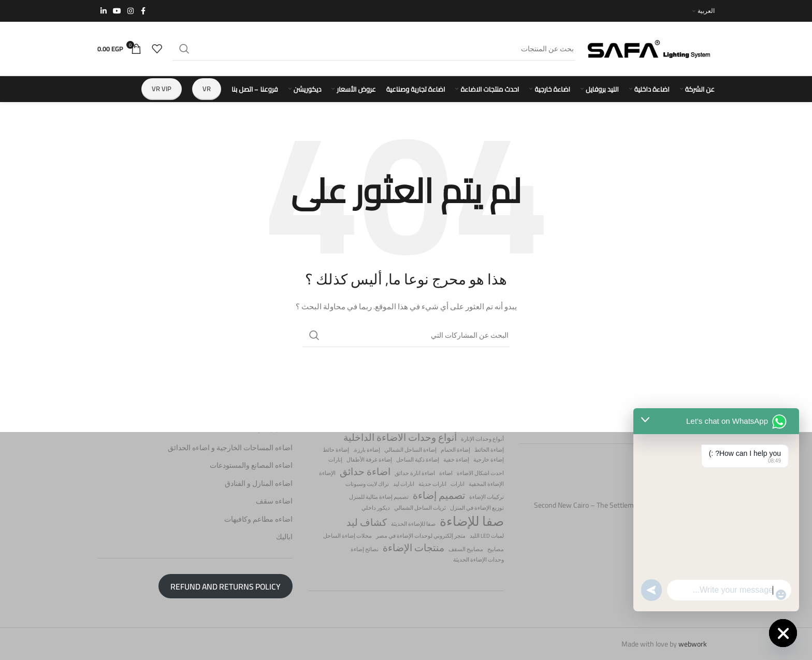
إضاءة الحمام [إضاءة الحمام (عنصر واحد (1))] (455, 449)
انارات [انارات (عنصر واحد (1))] (458, 484)
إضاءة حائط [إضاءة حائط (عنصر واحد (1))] (336, 449)
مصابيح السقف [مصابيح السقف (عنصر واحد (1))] (466, 549)
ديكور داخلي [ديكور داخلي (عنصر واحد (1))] (376, 508)
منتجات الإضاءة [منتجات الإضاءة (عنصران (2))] (414, 547)
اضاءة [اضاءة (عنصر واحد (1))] (446, 473)
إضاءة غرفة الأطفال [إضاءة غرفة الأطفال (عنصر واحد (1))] (369, 460)
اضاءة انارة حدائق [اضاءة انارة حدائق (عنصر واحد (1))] (415, 473)
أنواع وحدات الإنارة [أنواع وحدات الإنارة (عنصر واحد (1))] (482, 439)
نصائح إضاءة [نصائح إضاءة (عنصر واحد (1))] (365, 549)
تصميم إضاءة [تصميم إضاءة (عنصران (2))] (439, 496)
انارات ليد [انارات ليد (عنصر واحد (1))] (404, 484)
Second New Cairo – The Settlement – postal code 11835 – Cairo (624, 510)
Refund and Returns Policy (226, 586)
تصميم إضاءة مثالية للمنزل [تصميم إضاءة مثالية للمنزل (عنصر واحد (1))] (379, 497)
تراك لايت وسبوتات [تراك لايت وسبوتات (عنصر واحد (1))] (367, 484)
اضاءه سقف (274, 501)
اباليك (284, 537)
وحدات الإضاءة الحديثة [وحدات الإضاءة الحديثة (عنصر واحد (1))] (479, 560)
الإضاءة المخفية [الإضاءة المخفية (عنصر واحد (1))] (486, 484)
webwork (693, 644)
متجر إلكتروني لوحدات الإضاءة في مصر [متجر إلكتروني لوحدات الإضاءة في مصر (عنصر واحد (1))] (421, 536)
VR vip (162, 89)
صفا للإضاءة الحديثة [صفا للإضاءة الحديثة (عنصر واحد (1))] (413, 524)
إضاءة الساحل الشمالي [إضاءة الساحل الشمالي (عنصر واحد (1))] (410, 449)
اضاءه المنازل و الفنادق (259, 484)
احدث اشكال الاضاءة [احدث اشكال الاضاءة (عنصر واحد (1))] (480, 473)
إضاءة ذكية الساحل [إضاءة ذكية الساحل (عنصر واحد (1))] (418, 460)
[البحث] (374, 49)
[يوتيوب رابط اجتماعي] (117, 11)
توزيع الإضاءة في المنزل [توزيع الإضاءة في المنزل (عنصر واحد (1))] (477, 508)
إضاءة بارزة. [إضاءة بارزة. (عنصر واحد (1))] (367, 449)
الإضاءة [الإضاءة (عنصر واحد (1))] (327, 473)
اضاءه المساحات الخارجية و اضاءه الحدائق (230, 448)
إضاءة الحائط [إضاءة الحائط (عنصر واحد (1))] (489, 449)
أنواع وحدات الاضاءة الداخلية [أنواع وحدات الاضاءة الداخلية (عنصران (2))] (400, 437)
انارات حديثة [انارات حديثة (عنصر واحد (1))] (432, 484)
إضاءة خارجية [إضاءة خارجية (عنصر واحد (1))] (489, 460)
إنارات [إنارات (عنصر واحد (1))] (335, 460)
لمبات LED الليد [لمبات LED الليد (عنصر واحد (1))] (487, 536)
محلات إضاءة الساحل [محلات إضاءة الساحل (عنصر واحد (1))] (347, 536)
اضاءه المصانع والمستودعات (251, 466)
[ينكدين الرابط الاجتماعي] (104, 11)
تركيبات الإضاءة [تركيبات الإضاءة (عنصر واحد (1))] (487, 497)
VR (207, 89)
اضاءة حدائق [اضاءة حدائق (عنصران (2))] (365, 472)
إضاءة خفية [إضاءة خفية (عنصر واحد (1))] (456, 460)
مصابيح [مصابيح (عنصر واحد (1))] (496, 549)
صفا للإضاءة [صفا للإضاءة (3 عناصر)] (472, 521)
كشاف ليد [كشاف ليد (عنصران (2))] (367, 522)
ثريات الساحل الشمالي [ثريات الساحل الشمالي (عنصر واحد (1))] (420, 508)
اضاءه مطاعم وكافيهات (258, 520)
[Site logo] (650, 48)
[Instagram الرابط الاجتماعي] (130, 11)
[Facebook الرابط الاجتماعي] (143, 11)
